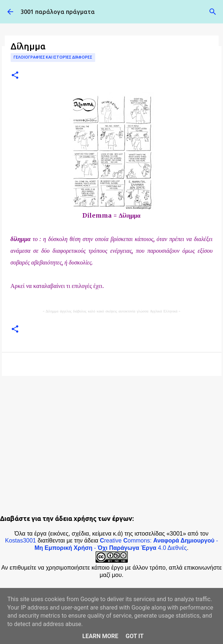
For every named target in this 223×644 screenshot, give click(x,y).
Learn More (100, 636)
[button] (15, 76)
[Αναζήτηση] (213, 12)
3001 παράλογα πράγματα (58, 12)
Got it (135, 636)
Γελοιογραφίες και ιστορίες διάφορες (53, 57)
